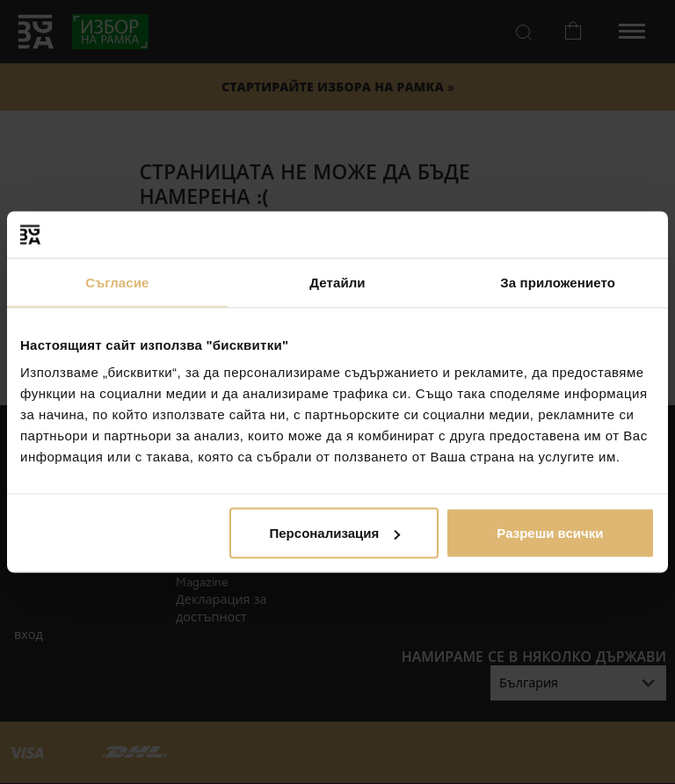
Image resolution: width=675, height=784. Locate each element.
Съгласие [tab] (117, 282)
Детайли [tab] (337, 282)
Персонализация (335, 533)
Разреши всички (550, 533)
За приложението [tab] (558, 282)
